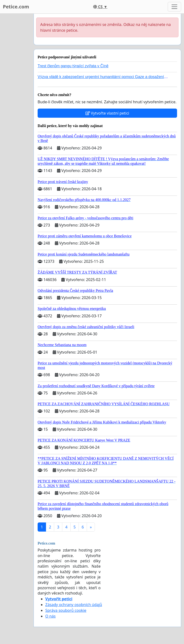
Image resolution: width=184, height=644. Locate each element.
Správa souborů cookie (66, 610)
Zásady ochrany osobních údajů (74, 605)
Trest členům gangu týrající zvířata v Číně (73, 66)
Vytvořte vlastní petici (107, 113)
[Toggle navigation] (174, 7)
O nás (50, 616)
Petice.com (16, 7)
